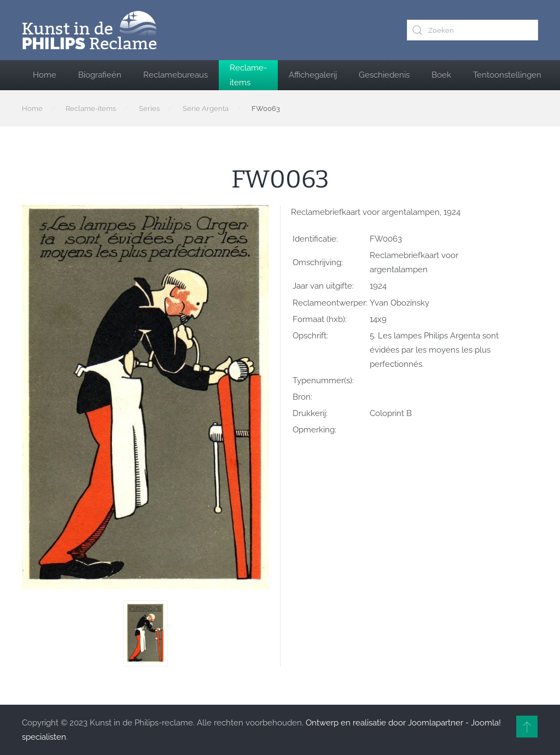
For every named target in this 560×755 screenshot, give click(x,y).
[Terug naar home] (89, 30)
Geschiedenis (384, 75)
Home (45, 75)
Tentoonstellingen (507, 75)
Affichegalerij (313, 75)
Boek (441, 75)
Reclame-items (248, 75)
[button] (145, 633)
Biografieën (100, 75)
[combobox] (472, 30)
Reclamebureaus (176, 75)
